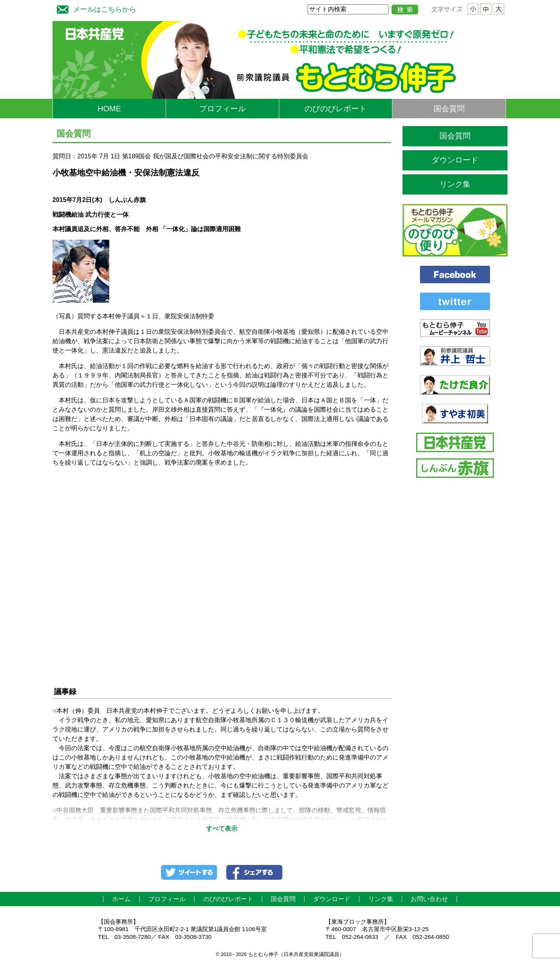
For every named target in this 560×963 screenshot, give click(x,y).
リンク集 (455, 184)
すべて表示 (222, 829)
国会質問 (449, 109)
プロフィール (222, 109)
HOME (109, 109)
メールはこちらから (94, 8)
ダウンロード (455, 160)
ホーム (121, 899)
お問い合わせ (429, 899)
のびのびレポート (336, 109)
